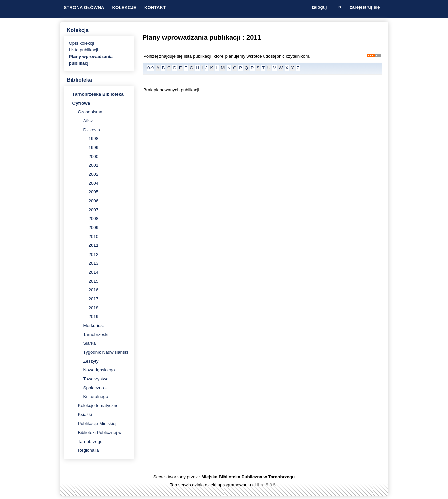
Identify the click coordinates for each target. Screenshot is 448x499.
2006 (94, 201)
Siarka (90, 343)
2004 (94, 183)
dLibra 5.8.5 (265, 485)
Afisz (88, 121)
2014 (94, 272)
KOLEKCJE (124, 8)
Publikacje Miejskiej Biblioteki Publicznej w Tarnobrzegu (100, 432)
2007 (94, 210)
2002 (94, 174)
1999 (94, 147)
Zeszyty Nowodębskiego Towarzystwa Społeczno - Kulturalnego (99, 379)
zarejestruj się (365, 8)
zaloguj (319, 8)
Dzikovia (92, 130)
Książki (85, 415)
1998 (94, 138)
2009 (94, 228)
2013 (94, 263)
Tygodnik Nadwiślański (106, 352)
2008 (94, 219)
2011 (94, 245)
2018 (94, 308)
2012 (94, 254)
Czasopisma (90, 112)
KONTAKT (155, 8)
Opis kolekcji (82, 43)
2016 (94, 290)
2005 (94, 192)
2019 (94, 316)
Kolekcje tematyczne (98, 406)
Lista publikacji (84, 50)
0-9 (151, 68)
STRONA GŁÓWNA (84, 8)
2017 (94, 299)
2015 (94, 281)
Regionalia (88, 450)
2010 (94, 237)
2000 (94, 156)
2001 (94, 165)
